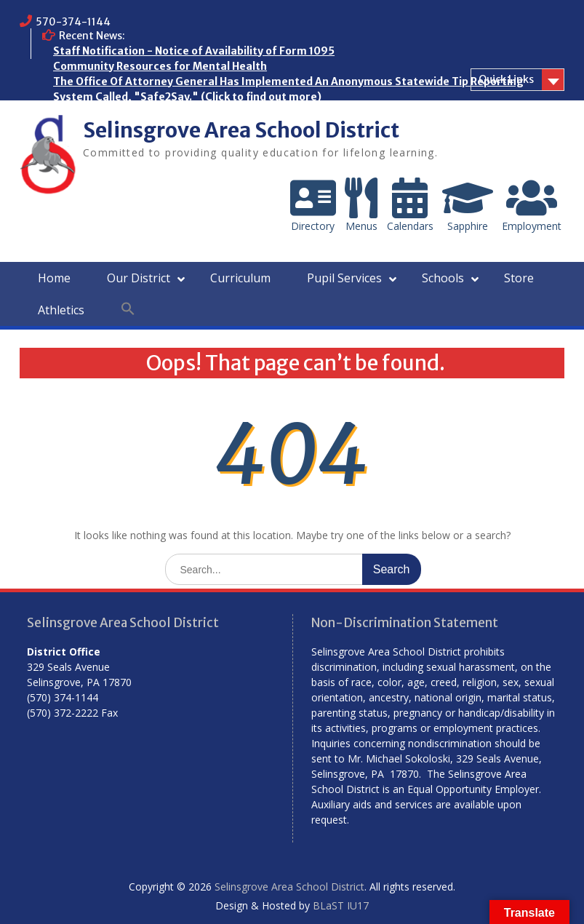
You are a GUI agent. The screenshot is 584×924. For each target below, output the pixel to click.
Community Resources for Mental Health (160, 66)
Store (519, 278)
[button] (128, 309)
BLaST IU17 (341, 905)
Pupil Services (344, 278)
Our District (139, 278)
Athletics (61, 310)
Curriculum (240, 278)
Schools (443, 278)
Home (54, 278)
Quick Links (506, 79)
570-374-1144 (73, 22)
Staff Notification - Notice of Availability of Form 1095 (194, 51)
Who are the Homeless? (114, 112)
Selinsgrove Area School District (241, 130)
